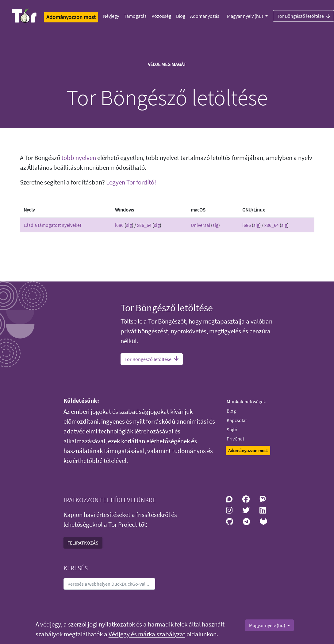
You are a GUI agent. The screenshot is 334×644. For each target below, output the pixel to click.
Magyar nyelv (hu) (246, 16)
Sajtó (232, 429)
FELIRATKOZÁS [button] (83, 543)
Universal (200, 225)
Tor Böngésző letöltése (152, 359)
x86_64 (144, 225)
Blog (181, 16)
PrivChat (235, 439)
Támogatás (135, 16)
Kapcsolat (237, 420)
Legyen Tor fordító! (131, 182)
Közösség (161, 16)
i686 (119, 225)
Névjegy (111, 16)
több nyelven (79, 158)
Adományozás (205, 16)
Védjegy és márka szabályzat (147, 634)
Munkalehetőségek (246, 402)
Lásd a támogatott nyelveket (52, 225)
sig (129, 225)
